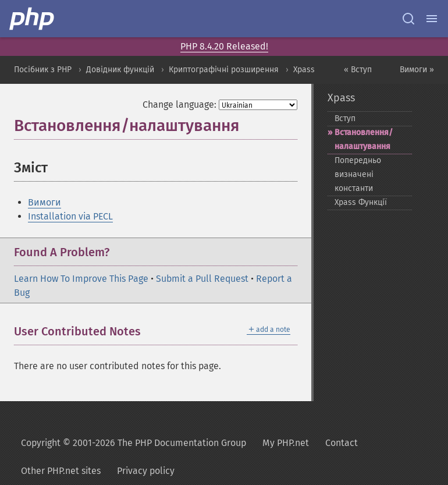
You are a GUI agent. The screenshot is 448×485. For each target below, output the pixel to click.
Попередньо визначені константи (358, 174)
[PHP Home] (33, 19)
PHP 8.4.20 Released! (224, 46)
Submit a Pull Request (202, 279)
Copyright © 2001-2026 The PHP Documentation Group (134, 443)
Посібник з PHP (43, 70)
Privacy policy (146, 471)
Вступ (345, 118)
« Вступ (358, 70)
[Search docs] (408, 19)
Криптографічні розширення (224, 70)
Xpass (304, 70)
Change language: (179, 105)
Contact (342, 443)
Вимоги (45, 202)
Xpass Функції (361, 202)
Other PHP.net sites (61, 471)
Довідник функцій (120, 70)
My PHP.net (286, 443)
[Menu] (432, 19)
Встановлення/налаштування (364, 139)
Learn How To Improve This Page (81, 279)
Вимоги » (417, 70)
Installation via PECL (70, 216)
